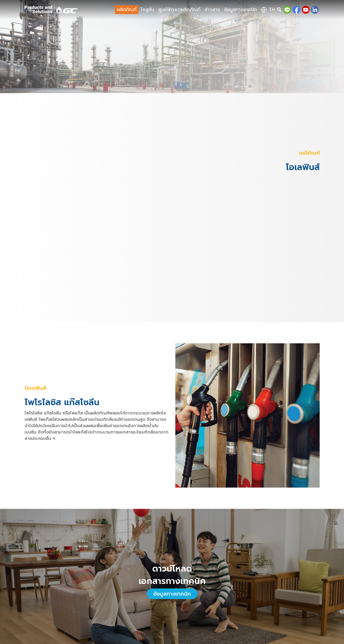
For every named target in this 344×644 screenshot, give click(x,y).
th (268, 10)
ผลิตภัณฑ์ (127, 10)
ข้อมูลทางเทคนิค (240, 10)
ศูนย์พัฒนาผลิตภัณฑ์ (179, 10)
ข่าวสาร (212, 10)
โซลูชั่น (147, 10)
